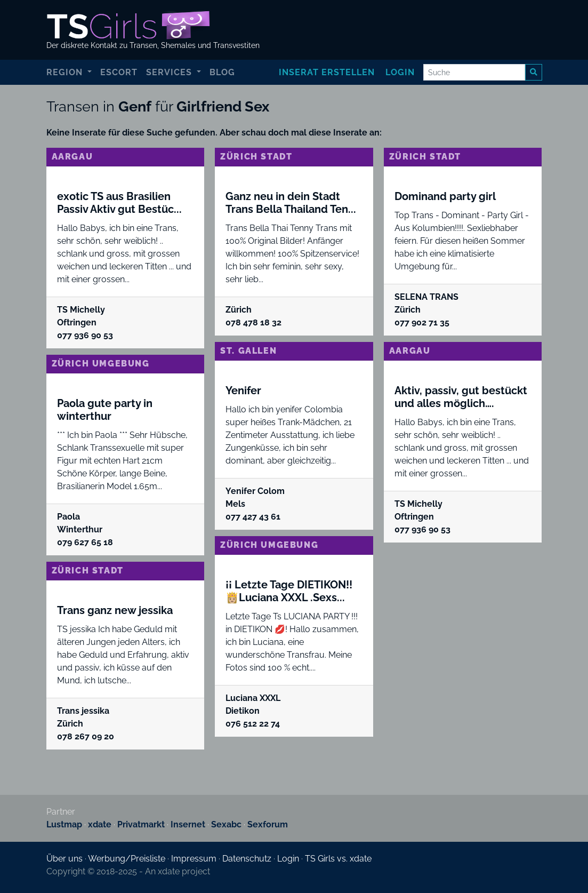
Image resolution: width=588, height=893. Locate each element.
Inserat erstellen (327, 72)
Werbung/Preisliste (127, 859)
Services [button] (170, 72)
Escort (119, 72)
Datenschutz (247, 859)
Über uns (65, 859)
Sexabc (226, 824)
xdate (100, 824)
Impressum (194, 859)
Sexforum (268, 824)
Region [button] (66, 72)
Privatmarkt (141, 824)
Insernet (188, 824)
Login (400, 72)
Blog (222, 72)
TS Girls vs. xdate (338, 859)
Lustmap (64, 824)
